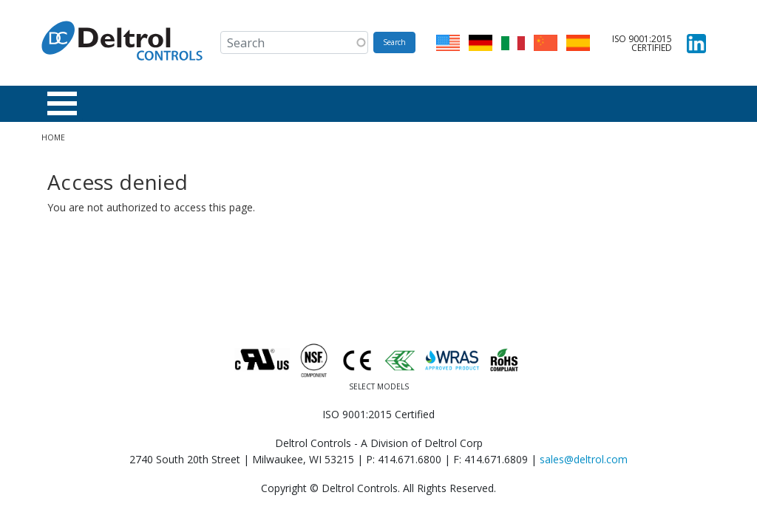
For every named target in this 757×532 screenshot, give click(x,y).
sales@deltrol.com (584, 459)
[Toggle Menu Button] (62, 103)
